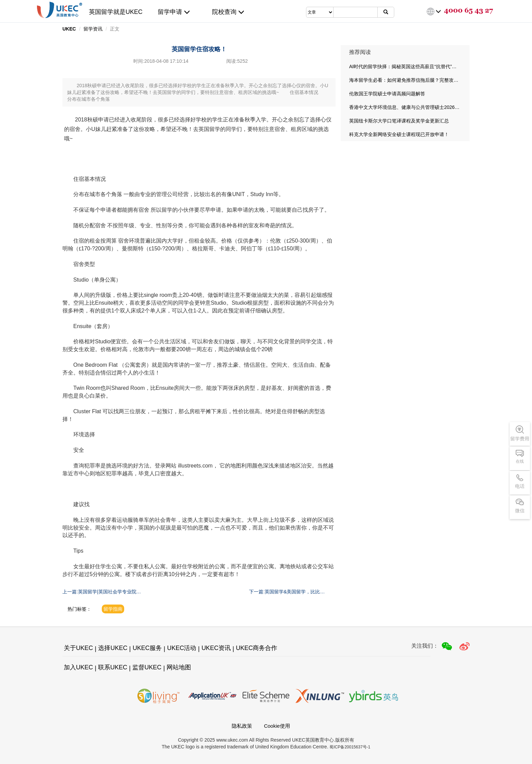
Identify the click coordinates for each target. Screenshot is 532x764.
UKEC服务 (147, 648)
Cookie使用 (277, 726)
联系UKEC (113, 667)
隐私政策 (242, 726)
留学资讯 (93, 29)
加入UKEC (78, 667)
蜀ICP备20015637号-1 (350, 747)
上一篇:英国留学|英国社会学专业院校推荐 (102, 592)
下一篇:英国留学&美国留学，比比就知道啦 (287, 592)
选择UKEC (113, 648)
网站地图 (179, 667)
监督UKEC (147, 667)
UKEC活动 (182, 648)
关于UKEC (78, 648)
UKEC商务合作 (256, 648)
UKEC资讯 (216, 648)
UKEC (69, 29)
